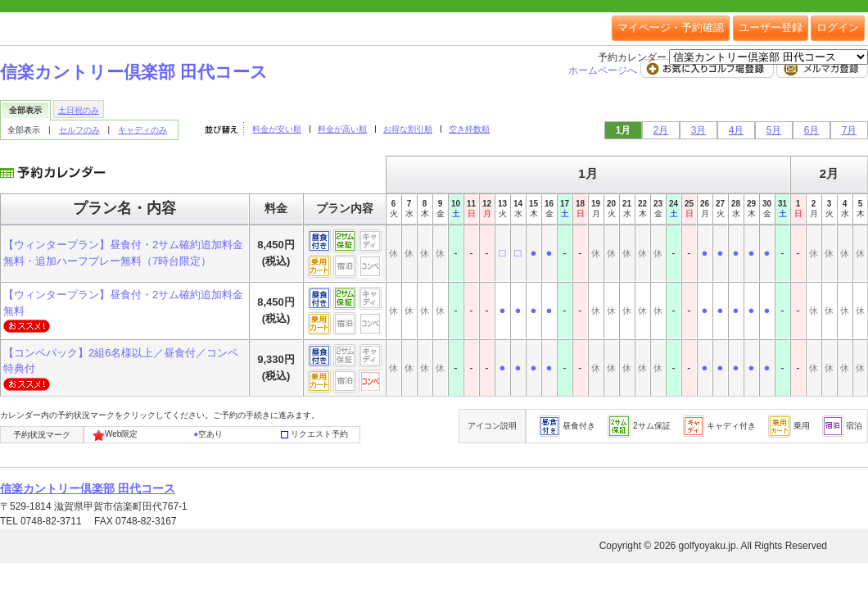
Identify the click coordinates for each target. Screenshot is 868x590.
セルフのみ (79, 130)
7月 (850, 130)
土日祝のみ (79, 110)
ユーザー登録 (771, 27)
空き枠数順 (469, 129)
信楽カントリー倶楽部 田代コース (134, 72)
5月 (774, 130)
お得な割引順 (408, 129)
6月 (812, 130)
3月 (699, 130)
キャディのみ (142, 130)
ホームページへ (604, 70)
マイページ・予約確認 (671, 27)
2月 (661, 130)
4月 (737, 130)
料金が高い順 (342, 129)
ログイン (838, 27)
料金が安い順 (277, 129)
